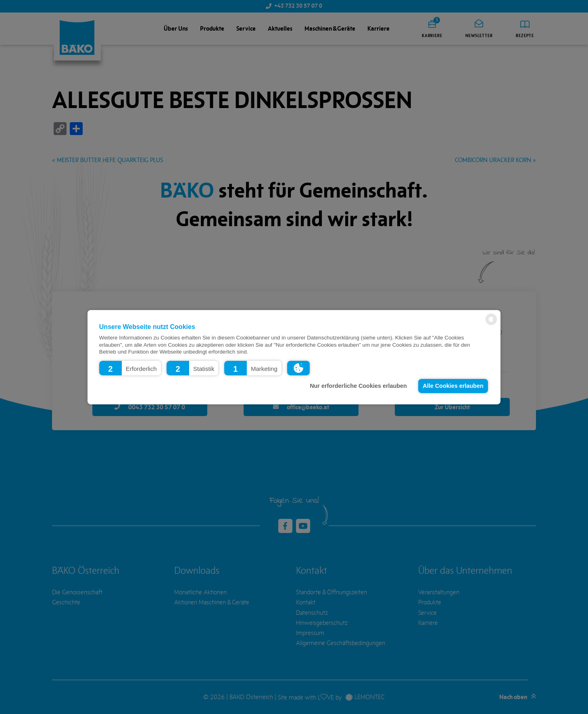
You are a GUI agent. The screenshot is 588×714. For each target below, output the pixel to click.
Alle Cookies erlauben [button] (453, 386)
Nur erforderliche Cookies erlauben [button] (358, 386)
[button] (130, 368)
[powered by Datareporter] (491, 324)
